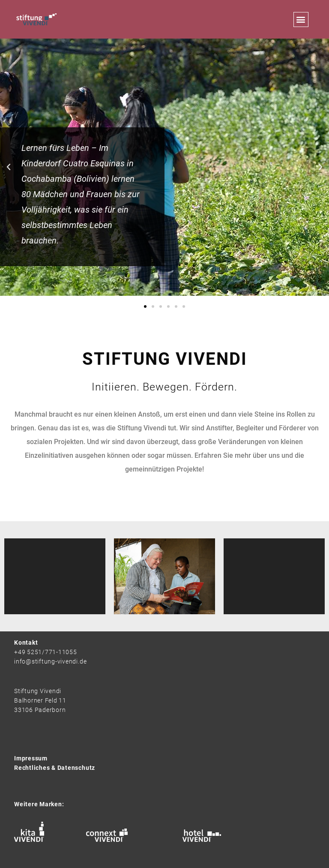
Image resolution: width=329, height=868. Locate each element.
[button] (301, 20)
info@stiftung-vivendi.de (50, 661)
